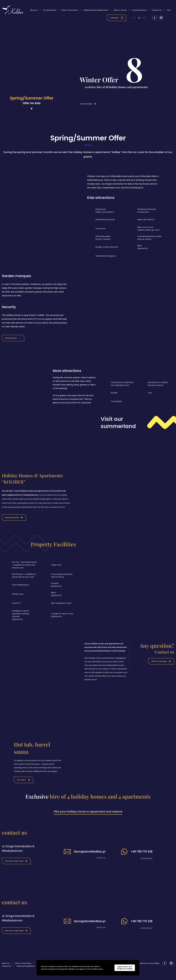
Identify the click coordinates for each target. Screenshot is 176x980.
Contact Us (157, 10)
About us (34, 10)
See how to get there (16, 866)
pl (134, 18)
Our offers (24, 785)
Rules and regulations (26, 971)
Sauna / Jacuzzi (120, 10)
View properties (14, 522)
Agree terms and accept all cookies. (125, 968)
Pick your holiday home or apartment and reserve (88, 816)
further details (83, 104)
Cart (169, 10)
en (139, 18)
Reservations (13, 343)
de (144, 18)
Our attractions (50, 10)
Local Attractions (139, 10)
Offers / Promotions (70, 10)
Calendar (117, 18)
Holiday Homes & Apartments (96, 10)
